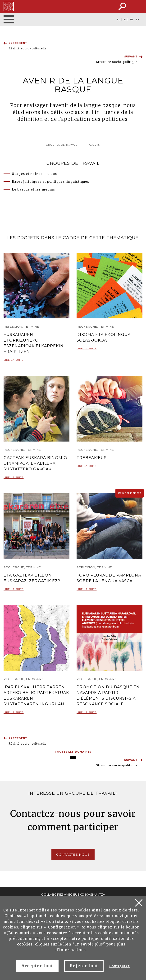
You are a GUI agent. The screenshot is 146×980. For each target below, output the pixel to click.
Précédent (18, 43)
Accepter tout (37, 966)
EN (138, 20)
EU (119, 20)
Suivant (131, 57)
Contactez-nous (73, 854)
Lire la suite (14, 362)
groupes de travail (62, 145)
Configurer (119, 966)
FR (131, 20)
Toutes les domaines (73, 752)
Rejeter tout (84, 966)
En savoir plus (89, 944)
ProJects (93, 145)
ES (125, 20)
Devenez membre (130, 493)
